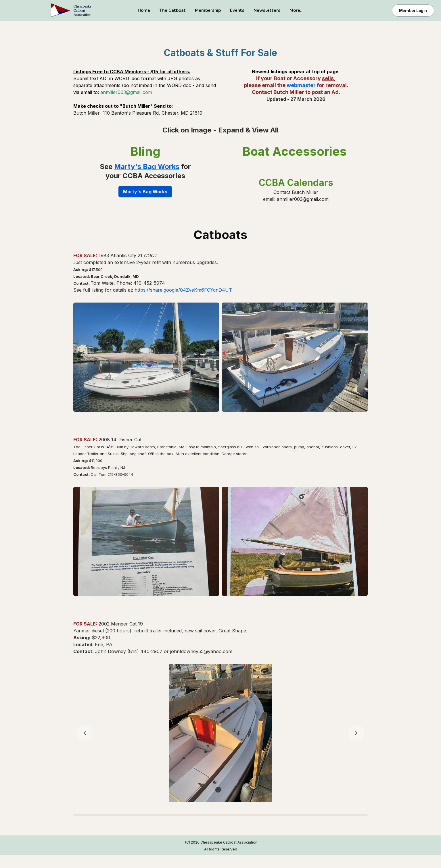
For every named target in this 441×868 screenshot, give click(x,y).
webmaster (301, 85)
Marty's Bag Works (147, 167)
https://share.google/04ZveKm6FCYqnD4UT (183, 290)
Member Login (413, 10)
